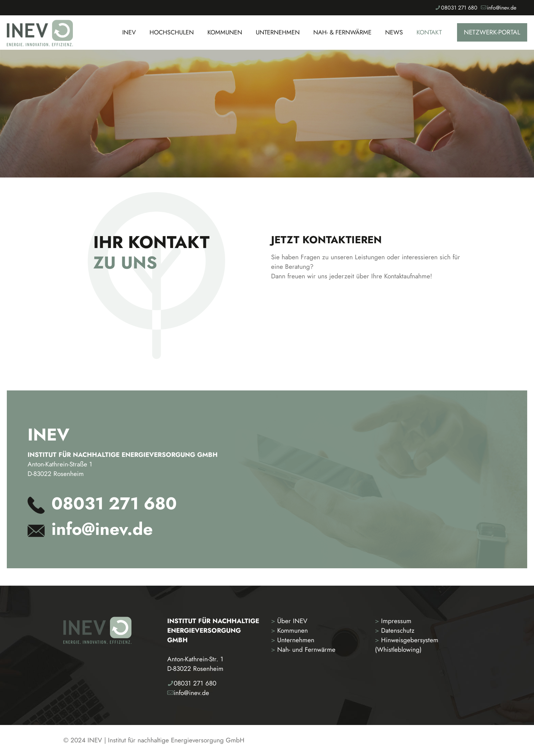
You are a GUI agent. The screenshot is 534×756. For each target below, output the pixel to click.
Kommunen (289, 630)
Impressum (393, 621)
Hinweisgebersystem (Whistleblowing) (407, 645)
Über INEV (289, 621)
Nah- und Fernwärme (303, 650)
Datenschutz (395, 630)
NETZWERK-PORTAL (492, 32)
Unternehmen (293, 640)
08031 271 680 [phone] (459, 8)
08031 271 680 (114, 503)
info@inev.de (102, 529)
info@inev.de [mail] (502, 8)
